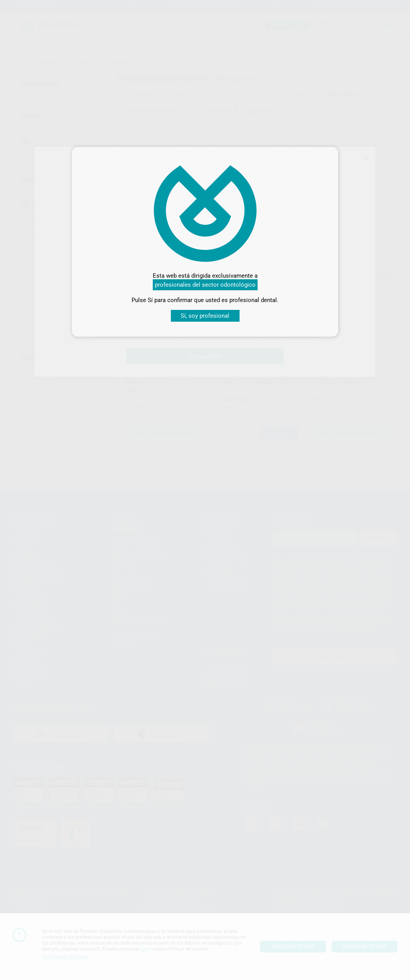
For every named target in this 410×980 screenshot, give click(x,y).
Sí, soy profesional (205, 316)
